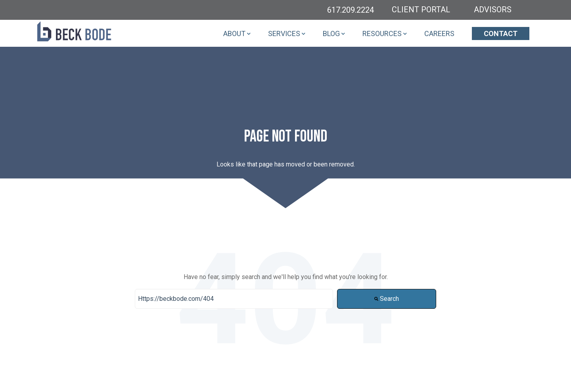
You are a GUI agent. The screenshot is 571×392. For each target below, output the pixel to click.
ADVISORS (493, 10)
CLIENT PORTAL (421, 10)
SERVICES (284, 33)
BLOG (331, 33)
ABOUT (234, 33)
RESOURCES (382, 33)
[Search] (234, 299)
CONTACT (501, 33)
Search (387, 299)
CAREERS (439, 33)
